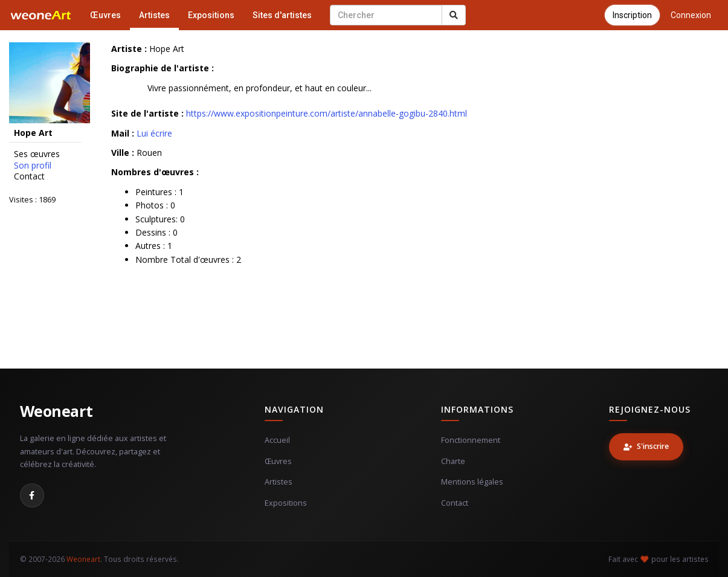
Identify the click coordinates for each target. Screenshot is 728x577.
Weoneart (56, 411)
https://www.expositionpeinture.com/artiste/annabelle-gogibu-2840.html (327, 113)
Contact (29, 176)
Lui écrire (154, 133)
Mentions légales (472, 482)
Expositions (211, 15)
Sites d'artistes (282, 15)
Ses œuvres (37, 154)
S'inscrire (646, 446)
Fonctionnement (471, 440)
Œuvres (105, 15)
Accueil (277, 440)
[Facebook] (32, 495)
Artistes (154, 15)
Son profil (33, 166)
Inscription (632, 15)
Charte (453, 461)
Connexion (691, 15)
